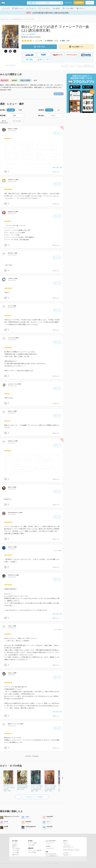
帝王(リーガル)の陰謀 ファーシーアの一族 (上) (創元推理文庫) (37, 788)
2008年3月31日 (12, 577)
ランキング (15, 843)
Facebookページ (67, 855)
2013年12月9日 (12, 280)
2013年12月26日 (12, 255)
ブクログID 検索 (32, 852)
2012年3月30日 (12, 340)
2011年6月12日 (12, 413)
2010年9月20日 (12, 514)
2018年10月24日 (12, 182)
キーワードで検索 (32, 843)
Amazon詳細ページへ (76, 47)
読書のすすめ (15, 855)
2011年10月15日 (12, 386)
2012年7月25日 (12, 308)
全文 (59, 110)
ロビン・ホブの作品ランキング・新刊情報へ (32, 797)
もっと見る (59, 94)
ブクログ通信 (15, 853)
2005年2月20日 (12, 726)
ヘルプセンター (67, 845)
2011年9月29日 (12, 131)
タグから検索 (31, 845)
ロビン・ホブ (26, 34)
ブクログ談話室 (16, 849)
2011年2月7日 (12, 443)
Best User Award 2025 (51, 854)
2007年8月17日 (12, 628)
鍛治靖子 (33, 34)
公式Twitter (66, 853)
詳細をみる (56, 172)
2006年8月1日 (12, 675)
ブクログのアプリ (50, 848)
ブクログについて (50, 843)
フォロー (57, 133)
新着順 (20, 110)
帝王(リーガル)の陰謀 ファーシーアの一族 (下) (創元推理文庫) (50, 788)
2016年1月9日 (12, 214)
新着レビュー (15, 847)
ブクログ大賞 (15, 851)
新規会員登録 (79, 3)
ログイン (90, 3)
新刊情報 (14, 845)
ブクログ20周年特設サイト (52, 856)
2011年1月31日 (12, 489)
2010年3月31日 (12, 549)
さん (11, 129)
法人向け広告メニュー (69, 847)
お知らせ (65, 843)
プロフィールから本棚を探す (35, 850)
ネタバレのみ (17, 121)
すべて (4, 121)
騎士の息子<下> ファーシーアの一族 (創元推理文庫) (9, 788)
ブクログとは (68, 3)
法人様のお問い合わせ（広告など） (72, 850)
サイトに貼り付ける (10, 65)
